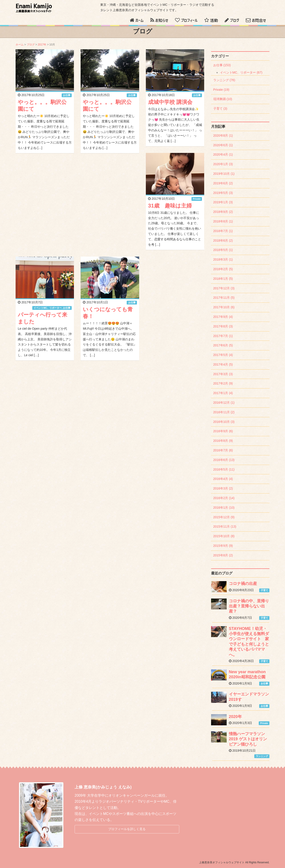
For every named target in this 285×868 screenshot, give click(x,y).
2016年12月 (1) (224, 403)
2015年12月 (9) (224, 517)
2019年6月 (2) (223, 183)
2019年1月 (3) (223, 202)
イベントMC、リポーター (48, 308)
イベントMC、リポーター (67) (241, 72)
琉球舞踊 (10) (223, 99)
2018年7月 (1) (223, 231)
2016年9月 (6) (223, 431)
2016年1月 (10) (224, 508)
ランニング (262, 756)
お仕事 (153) (222, 65)
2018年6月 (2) (223, 241)
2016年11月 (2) (224, 412)
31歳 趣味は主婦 (170, 206)
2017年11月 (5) (224, 298)
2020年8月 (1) (223, 136)
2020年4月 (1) (223, 154)
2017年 (42, 45)
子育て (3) (220, 109)
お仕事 (67, 95)
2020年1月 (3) (223, 164)
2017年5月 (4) (223, 355)
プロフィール (189, 21)
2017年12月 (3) (224, 288)
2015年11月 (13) (225, 527)
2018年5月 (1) (223, 250)
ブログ (235, 21)
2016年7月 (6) (223, 450)
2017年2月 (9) (223, 383)
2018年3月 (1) (223, 259)
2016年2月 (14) (224, 498)
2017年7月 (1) (223, 336)
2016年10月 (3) (224, 422)
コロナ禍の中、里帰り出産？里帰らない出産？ (249, 606)
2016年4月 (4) (223, 479)
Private (197, 199)
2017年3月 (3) (223, 374)
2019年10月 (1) (224, 174)
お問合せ (259, 21)
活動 (214, 21)
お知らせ (162, 21)
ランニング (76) (224, 80)
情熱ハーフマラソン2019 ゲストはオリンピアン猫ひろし (248, 739)
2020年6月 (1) (223, 145)
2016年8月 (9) (223, 441)
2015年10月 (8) (224, 536)
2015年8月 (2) (223, 555)
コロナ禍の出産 (243, 584)
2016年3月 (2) (223, 488)
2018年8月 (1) (223, 221)
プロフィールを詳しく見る (127, 829)
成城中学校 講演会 (170, 102)
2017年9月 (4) (223, 317)
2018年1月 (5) (223, 279)
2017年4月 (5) (223, 364)
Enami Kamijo (34, 8)
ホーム (139, 21)
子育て (264, 590)
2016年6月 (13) (224, 460)
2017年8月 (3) (223, 326)
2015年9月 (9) (223, 546)
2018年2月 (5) (223, 269)
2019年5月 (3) (223, 193)
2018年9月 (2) (223, 212)
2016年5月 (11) (224, 469)
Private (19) (221, 90)
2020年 (235, 717)
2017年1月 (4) (223, 393)
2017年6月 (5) (223, 345)
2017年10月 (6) (224, 307)
